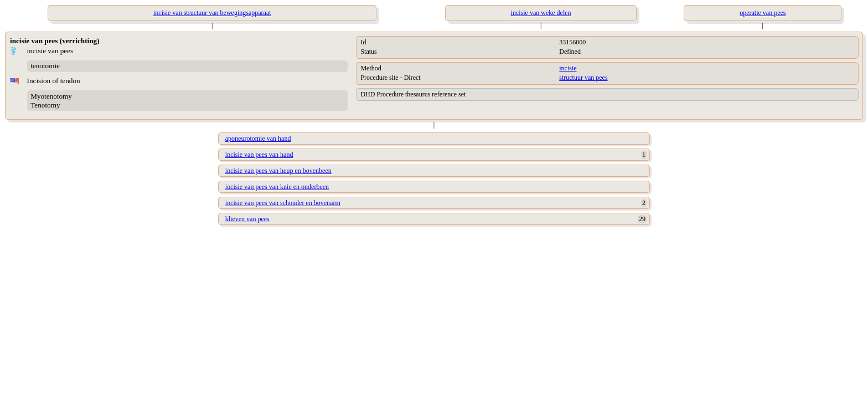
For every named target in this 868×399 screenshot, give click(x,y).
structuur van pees (583, 78)
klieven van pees (247, 219)
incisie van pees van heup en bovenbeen (278, 171)
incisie (568, 68)
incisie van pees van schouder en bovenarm (283, 203)
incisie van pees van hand (259, 155)
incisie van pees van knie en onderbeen (277, 187)
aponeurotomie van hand (258, 139)
